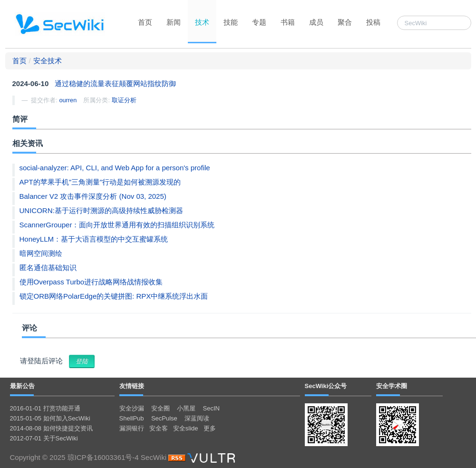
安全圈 (160, 408)
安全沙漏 (132, 408)
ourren (68, 100)
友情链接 (132, 386)
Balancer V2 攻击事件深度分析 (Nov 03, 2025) (93, 196)
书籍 (288, 22)
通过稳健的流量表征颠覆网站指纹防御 (115, 83)
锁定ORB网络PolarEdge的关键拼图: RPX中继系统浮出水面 (114, 296)
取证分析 (124, 100)
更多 (210, 428)
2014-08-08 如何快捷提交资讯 (51, 428)
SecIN (211, 408)
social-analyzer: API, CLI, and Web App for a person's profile (115, 168)
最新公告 (22, 386)
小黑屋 (186, 408)
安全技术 (48, 61)
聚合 (345, 22)
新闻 (174, 22)
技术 (202, 22)
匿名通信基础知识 (48, 268)
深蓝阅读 (197, 418)
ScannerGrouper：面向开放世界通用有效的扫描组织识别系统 (117, 225)
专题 (259, 22)
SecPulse (164, 418)
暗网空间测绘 (41, 253)
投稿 (373, 22)
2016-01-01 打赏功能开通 (45, 408)
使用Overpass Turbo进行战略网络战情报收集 (91, 282)
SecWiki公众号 (326, 386)
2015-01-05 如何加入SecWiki (50, 418)
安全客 (159, 428)
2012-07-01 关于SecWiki (44, 438)
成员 (316, 22)
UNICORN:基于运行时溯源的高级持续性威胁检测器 (101, 210)
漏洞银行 (132, 428)
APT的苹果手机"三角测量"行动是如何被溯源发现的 (100, 182)
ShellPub (132, 418)
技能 (231, 22)
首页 (145, 22)
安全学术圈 (392, 386)
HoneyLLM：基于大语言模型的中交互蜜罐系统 (94, 239)
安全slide (186, 428)
